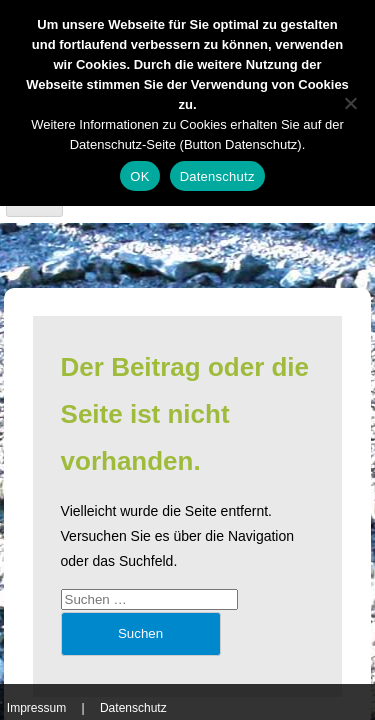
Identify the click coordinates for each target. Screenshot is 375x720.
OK (139, 176)
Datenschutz (133, 708)
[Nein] (350, 103)
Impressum (36, 708)
